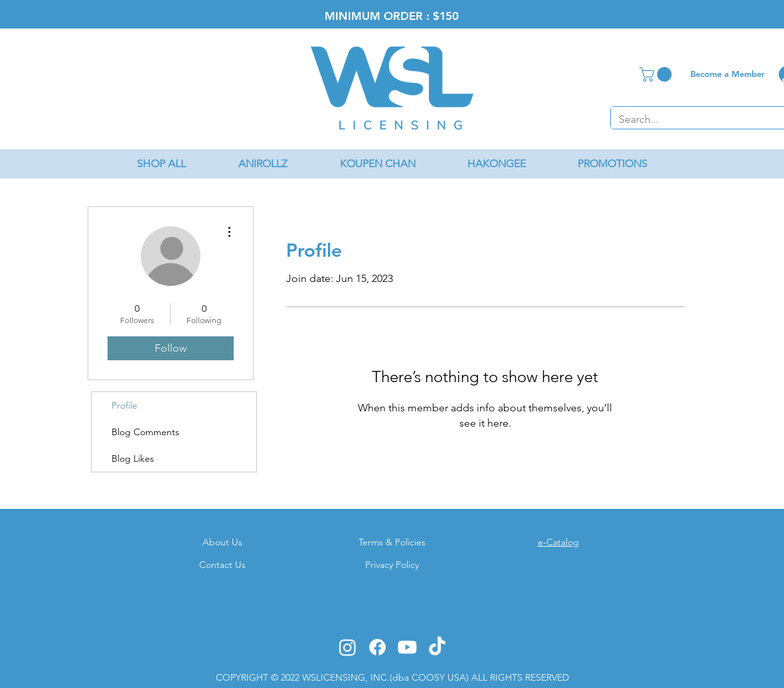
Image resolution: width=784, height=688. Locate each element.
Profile (124, 405)
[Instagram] (348, 647)
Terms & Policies (392, 542)
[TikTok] (437, 647)
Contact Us (222, 565)
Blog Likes (133, 458)
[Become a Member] (728, 74)
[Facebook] (377, 647)
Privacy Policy (392, 565)
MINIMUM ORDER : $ (382, 16)
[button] (657, 74)
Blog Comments (145, 432)
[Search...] (692, 119)
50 (452, 16)
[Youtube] (407, 647)
